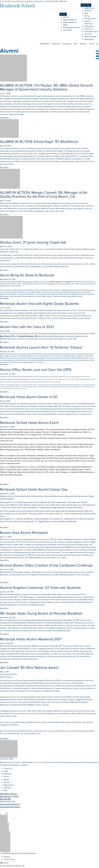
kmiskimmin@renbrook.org (16, 558)
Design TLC (20, 866)
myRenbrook (89, 8)
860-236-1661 (5, 799)
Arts (76, 44)
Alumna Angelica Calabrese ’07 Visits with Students (40, 588)
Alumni (66, 17)
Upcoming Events (70, 20)
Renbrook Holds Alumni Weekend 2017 (31, 639)
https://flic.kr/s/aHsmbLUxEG (59, 631)
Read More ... (5, 118)
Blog (86, 13)
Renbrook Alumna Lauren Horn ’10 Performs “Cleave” (42, 347)
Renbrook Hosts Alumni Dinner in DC (29, 397)
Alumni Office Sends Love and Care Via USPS (36, 370)
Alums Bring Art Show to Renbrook (27, 275)
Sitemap (7, 857)
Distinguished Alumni (71, 27)
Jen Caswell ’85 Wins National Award (29, 668)
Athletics (83, 44)
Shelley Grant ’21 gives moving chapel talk (33, 242)
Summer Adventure (88, 22)
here (67, 267)
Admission (56, 44)
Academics (67, 44)
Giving (87, 16)
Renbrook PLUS (90, 37)
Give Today (67, 30)
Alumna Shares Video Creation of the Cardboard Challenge (46, 565)
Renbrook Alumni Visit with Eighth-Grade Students (39, 304)
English (4, 863)
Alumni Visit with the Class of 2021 (27, 327)
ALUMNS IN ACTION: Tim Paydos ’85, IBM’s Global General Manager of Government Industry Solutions (46, 87)
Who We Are (45, 44)
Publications (89, 39)
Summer (7, 782)
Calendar (88, 11)
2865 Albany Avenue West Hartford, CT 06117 (9, 795)
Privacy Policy (9, 859)
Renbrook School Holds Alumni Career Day (34, 489)
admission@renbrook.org (10, 804)
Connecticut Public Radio (38, 358)
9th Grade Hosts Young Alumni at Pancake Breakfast (41, 613)
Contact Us (89, 29)
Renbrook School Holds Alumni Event (29, 423)
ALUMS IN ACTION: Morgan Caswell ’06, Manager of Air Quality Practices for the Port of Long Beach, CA (44, 194)
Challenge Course (91, 31)
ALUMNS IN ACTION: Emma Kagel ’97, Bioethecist (39, 142)
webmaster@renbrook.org (10, 807)
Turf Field (88, 34)
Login (6, 771)
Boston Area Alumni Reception (24, 533)
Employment (89, 26)
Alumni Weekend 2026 (70, 24)
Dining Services (90, 18)
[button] (97, 44)
